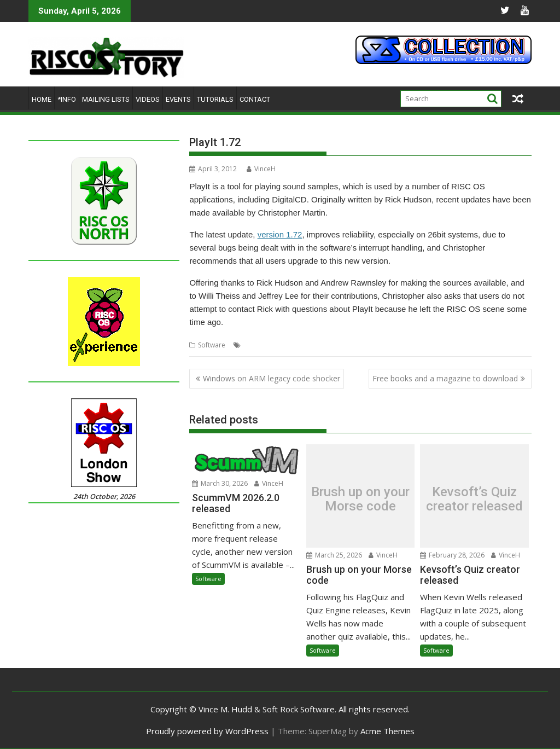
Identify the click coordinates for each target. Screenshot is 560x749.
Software (212, 345)
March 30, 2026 (220, 483)
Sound (297, 345)
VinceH (261, 169)
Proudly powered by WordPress (207, 731)
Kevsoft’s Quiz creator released (474, 499)
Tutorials (215, 99)
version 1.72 (280, 234)
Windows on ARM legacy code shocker (272, 378)
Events (178, 99)
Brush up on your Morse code (360, 499)
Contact (255, 99)
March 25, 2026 (334, 555)
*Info (67, 99)
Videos (148, 99)
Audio (253, 345)
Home (42, 99)
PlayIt (275, 345)
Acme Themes (387, 731)
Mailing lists (106, 99)
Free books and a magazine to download (445, 378)
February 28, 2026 (452, 555)
